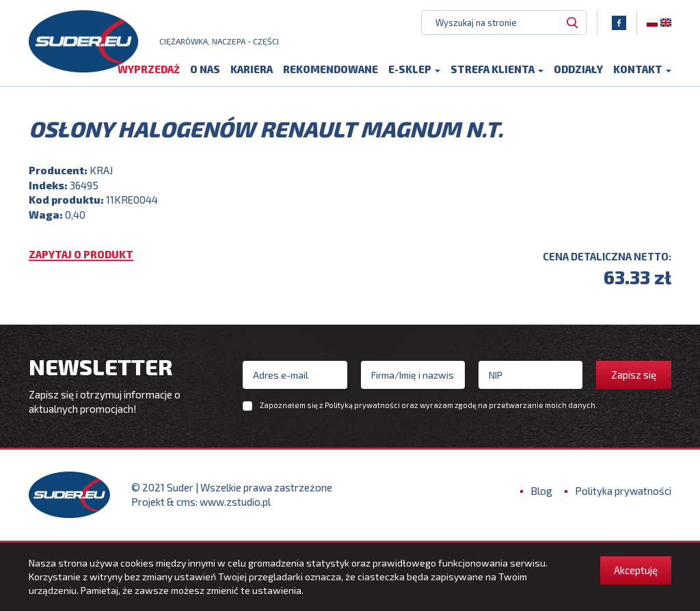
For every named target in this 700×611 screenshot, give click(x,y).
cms (186, 502)
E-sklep (414, 70)
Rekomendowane (331, 70)
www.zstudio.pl (235, 502)
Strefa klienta (497, 70)
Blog (541, 491)
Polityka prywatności (623, 491)
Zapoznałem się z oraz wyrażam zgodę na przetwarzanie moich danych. (429, 405)
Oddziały (578, 70)
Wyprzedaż (149, 70)
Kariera (252, 70)
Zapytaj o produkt (81, 256)
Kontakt (642, 70)
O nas (205, 70)
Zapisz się (634, 375)
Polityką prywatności (362, 405)
